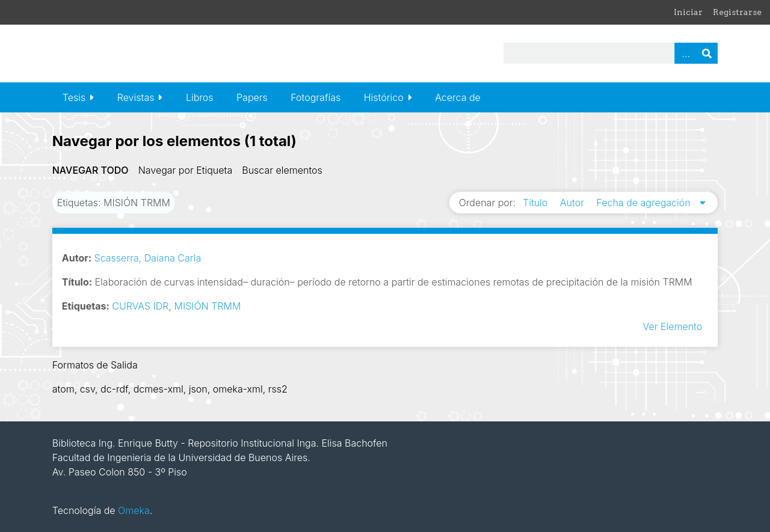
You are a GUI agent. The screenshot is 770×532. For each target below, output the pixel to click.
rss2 (278, 389)
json (198, 389)
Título (537, 203)
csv (88, 389)
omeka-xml (238, 389)
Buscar (707, 53)
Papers (252, 97)
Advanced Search (685, 53)
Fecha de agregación (645, 203)
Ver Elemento (672, 326)
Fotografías (316, 97)
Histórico (384, 97)
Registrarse (737, 12)
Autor (574, 203)
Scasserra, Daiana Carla (148, 258)
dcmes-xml (159, 389)
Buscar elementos (282, 170)
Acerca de (458, 97)
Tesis (74, 97)
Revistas (136, 97)
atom (63, 389)
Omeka (134, 510)
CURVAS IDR (140, 306)
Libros (200, 97)
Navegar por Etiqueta (186, 170)
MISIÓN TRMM (208, 306)
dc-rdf (114, 389)
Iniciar (688, 12)
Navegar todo (91, 170)
